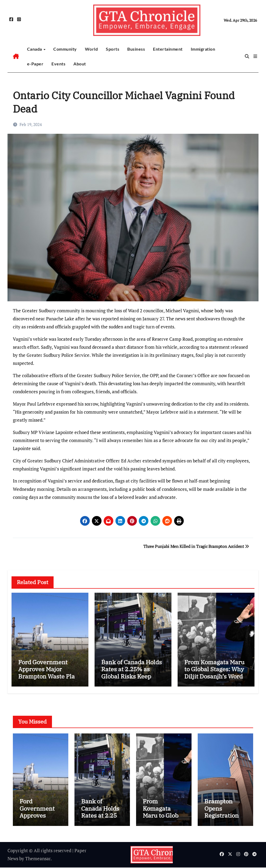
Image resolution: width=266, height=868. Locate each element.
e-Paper (35, 64)
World (91, 49)
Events (58, 64)
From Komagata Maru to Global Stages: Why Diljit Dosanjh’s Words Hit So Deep (215, 673)
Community (65, 49)
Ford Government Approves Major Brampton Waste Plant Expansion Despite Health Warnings (49, 676)
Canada (35, 49)
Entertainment (168, 49)
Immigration (203, 49)
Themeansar (38, 859)
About (80, 64)
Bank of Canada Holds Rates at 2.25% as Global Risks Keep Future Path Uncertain (132, 673)
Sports (113, 49)
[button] (255, 56)
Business (136, 49)
